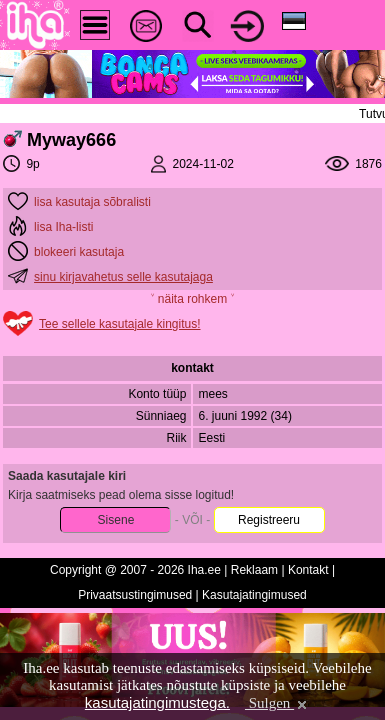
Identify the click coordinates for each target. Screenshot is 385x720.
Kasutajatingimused (254, 595)
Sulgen (277, 703)
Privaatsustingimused (135, 595)
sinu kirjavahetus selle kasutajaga (123, 277)
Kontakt (308, 570)
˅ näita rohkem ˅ (192, 299)
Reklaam (254, 570)
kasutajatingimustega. (157, 702)
